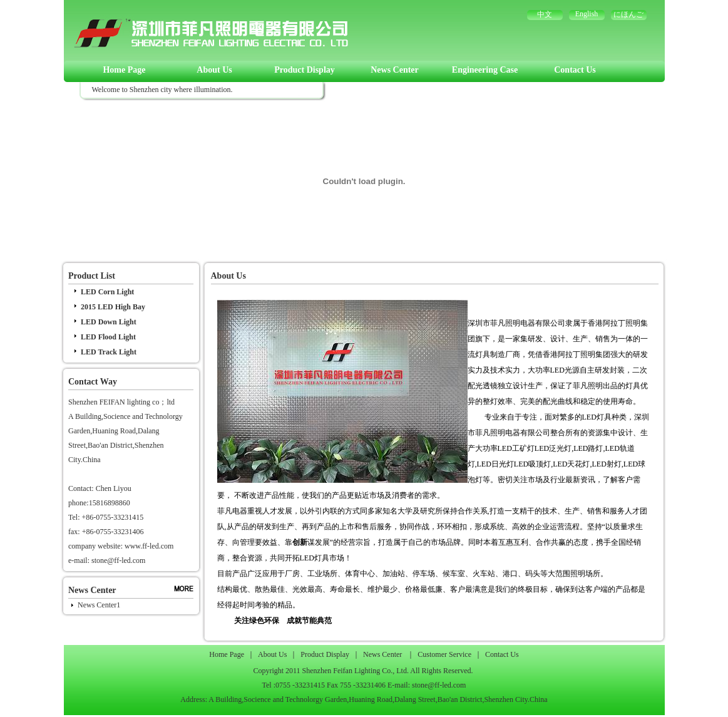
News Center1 (99, 605)
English (587, 14)
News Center (395, 70)
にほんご (628, 14)
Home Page (124, 70)
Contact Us (575, 70)
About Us (214, 70)
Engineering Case (485, 70)
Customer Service (444, 654)
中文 (545, 14)
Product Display (305, 70)
